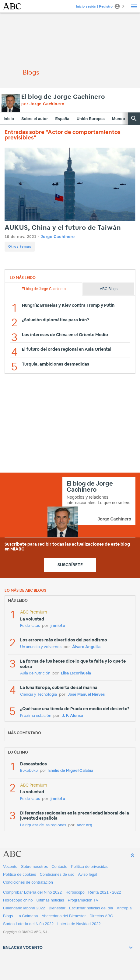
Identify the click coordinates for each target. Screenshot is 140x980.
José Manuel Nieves (86, 695)
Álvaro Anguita (86, 647)
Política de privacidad (90, 866)
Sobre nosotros (34, 866)
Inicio (9, 119)
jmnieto (58, 626)
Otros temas (20, 246)
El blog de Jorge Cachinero (63, 97)
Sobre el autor (35, 119)
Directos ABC (101, 916)
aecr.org (84, 825)
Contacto (59, 866)
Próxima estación (36, 716)
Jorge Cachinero (58, 237)
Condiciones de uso (57, 874)
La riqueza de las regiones (43, 825)
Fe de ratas (30, 626)
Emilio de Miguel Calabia (71, 771)
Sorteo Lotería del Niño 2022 (28, 924)
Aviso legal (88, 874)
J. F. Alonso (72, 716)
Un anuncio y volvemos (41, 647)
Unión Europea (91, 119)
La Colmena (27, 916)
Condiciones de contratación (28, 882)
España (62, 119)
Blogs (8, 916)
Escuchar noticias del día (91, 908)
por (43, 104)
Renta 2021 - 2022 (105, 892)
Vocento (10, 866)
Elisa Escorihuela (76, 673)
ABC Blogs (109, 289)
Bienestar (57, 908)
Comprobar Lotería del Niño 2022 (32, 892)
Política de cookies (19, 874)
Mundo (119, 119)
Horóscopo (75, 892)
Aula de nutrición (35, 673)
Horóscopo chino (18, 900)
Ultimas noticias (50, 900)
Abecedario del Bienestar (64, 916)
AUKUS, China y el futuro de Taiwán (63, 228)
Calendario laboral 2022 (24, 908)
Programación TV (83, 900)
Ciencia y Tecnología (38, 695)
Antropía (124, 908)
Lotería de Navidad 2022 (79, 924)
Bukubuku (29, 771)
